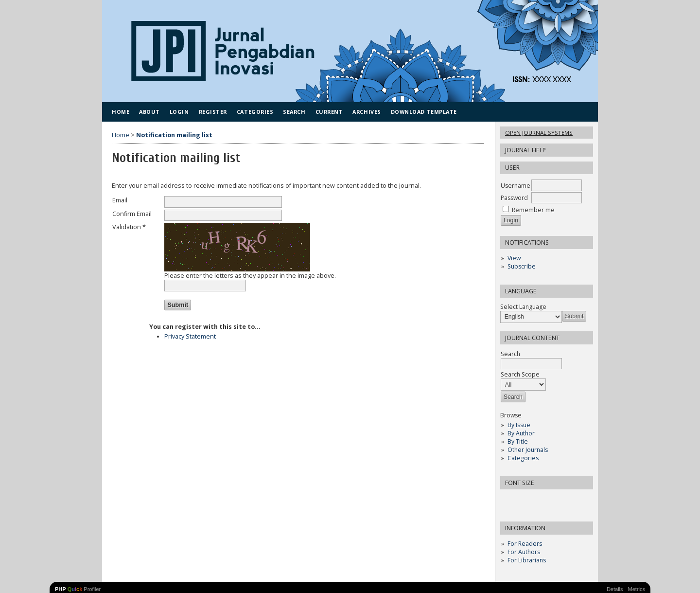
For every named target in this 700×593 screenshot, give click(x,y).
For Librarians (527, 560)
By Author (521, 433)
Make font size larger (540, 500)
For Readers (525, 544)
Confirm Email (132, 214)
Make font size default (525, 500)
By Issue (519, 425)
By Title (518, 441)
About (149, 112)
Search (294, 112)
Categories (523, 458)
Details (615, 589)
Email (120, 200)
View (514, 258)
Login (179, 112)
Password (514, 198)
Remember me (533, 210)
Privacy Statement (190, 336)
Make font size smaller (509, 500)
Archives (367, 112)
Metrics (637, 589)
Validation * (129, 227)
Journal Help (525, 150)
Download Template (424, 112)
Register (213, 112)
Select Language (523, 307)
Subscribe (522, 266)
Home (121, 112)
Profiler (78, 589)
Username (516, 186)
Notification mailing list (174, 135)
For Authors (524, 552)
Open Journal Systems (539, 133)
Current (329, 112)
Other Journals (528, 450)
